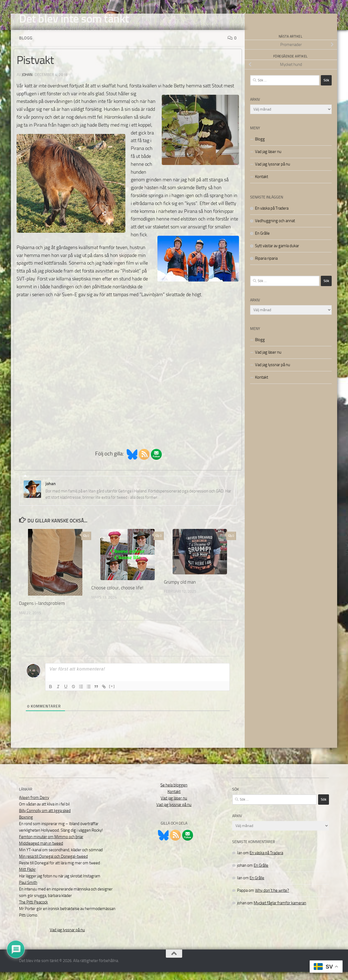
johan (27, 83)
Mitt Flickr (27, 878)
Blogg (26, 46)
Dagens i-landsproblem (42, 611)
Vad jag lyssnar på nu (273, 172)
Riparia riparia (266, 267)
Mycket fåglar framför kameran (280, 911)
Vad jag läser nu (268, 160)
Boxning (26, 825)
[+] (112, 694)
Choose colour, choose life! (117, 596)
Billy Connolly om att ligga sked (45, 819)
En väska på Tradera (272, 216)
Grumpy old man (180, 590)
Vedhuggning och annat (275, 229)
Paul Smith (28, 891)
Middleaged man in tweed (41, 852)
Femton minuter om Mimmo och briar (51, 845)
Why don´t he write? (272, 899)
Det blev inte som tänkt (74, 19)
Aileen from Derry (34, 806)
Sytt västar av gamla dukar (277, 254)
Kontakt (262, 185)
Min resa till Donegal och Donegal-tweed (53, 865)
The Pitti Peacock (33, 910)
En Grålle (262, 241)
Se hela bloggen (174, 793)
